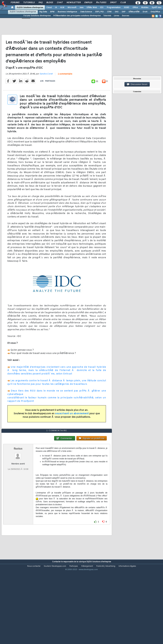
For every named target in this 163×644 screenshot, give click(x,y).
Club (123, 3)
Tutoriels (29, 3)
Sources (126, 16)
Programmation (114, 8)
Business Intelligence (67, 12)
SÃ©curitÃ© (134, 12)
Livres (117, 16)
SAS (117, 12)
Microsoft (72, 8)
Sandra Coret (46, 85)
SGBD (127, 8)
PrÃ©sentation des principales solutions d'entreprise (77, 16)
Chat (60, 3)
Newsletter (74, 3)
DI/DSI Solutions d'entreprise (30, 8)
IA (56, 8)
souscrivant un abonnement (72, 425)
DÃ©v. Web (92, 8)
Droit (113, 3)
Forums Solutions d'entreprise (37, 16)
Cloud (49, 8)
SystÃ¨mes (157, 8)
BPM (52, 12)
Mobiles (145, 8)
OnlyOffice (155, 12)
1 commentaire (65, 85)
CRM (109, 12)
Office (135, 8)
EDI (102, 8)
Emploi (88, 3)
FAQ (41, 3)
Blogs (50, 3)
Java (81, 8)
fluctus (18, 482)
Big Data (43, 12)
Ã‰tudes (101, 3)
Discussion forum (137, 84)
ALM (62, 8)
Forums (15, 3)
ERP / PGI (100, 12)
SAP (123, 12)
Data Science (86, 12)
